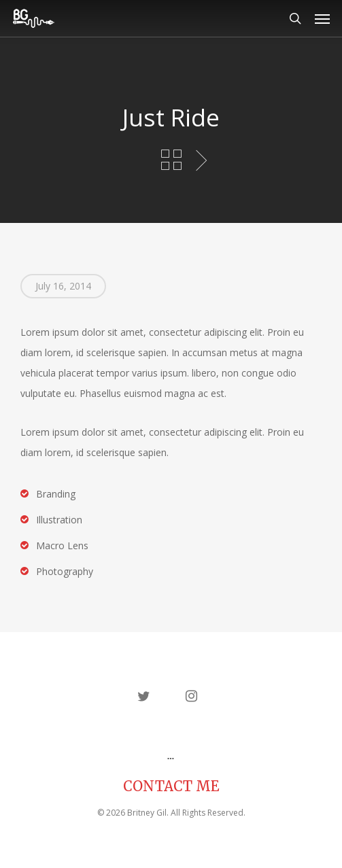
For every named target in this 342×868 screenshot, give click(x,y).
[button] (322, 18)
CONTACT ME (171, 786)
